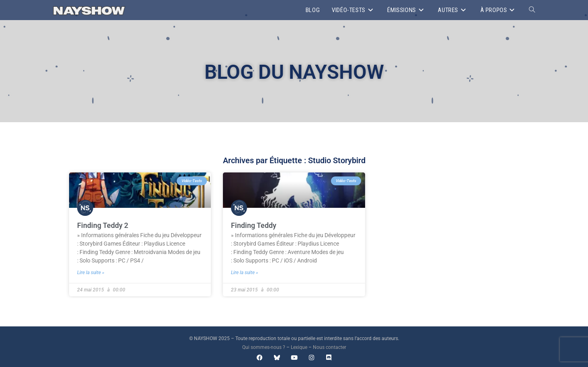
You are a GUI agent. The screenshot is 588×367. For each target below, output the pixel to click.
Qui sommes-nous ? (264, 347)
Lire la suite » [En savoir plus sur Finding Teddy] (245, 273)
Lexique (299, 347)
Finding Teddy (254, 225)
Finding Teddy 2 (103, 225)
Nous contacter (330, 347)
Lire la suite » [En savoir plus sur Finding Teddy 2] (91, 273)
